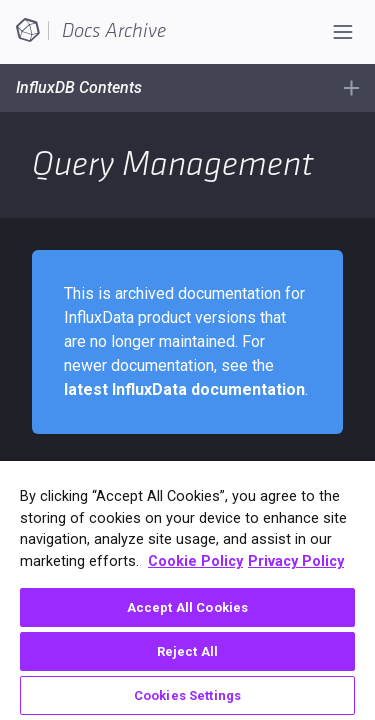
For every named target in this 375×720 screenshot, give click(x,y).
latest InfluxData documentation (184, 389)
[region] (187, 590)
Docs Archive (114, 31)
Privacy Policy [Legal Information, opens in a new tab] (296, 561)
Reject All (187, 651)
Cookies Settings (187, 695)
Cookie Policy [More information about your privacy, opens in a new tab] (195, 561)
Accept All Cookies (187, 607)
